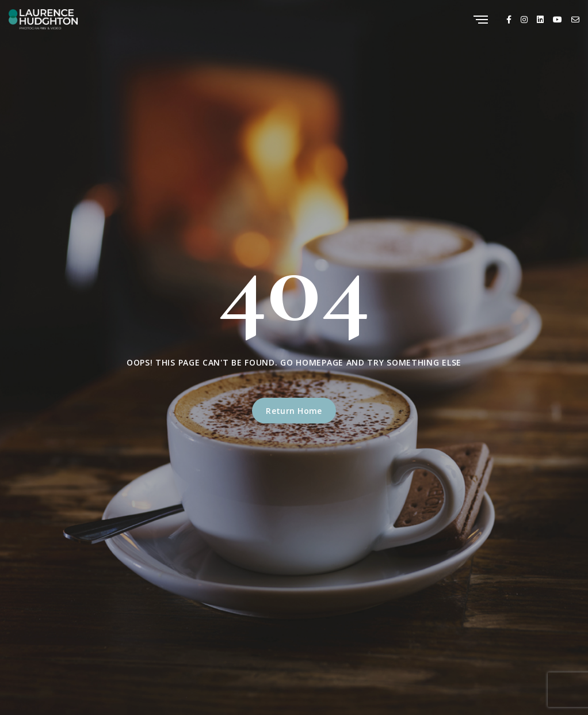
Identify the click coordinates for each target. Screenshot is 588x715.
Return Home (294, 411)
